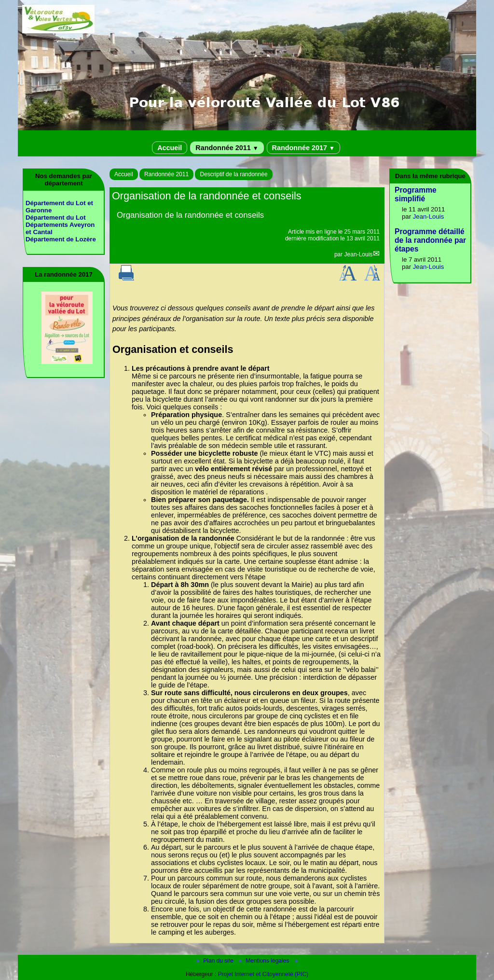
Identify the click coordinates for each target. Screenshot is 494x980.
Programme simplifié (416, 194)
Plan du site (216, 961)
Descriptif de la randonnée (233, 174)
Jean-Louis (359, 254)
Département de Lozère (61, 239)
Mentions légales (265, 961)
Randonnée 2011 (227, 148)
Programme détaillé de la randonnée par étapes (430, 240)
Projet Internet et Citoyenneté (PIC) (263, 974)
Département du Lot (56, 217)
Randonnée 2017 (303, 148)
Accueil (170, 148)
